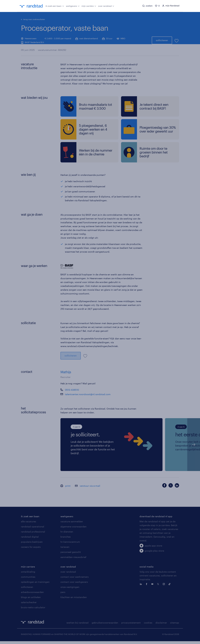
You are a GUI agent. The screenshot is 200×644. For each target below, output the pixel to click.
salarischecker (29, 605)
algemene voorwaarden (73, 529)
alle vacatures (29, 524)
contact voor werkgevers (74, 585)
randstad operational (33, 529)
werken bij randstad (77, 625)
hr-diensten (67, 534)
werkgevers (73, 6)
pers (63, 595)
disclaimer (161, 625)
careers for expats (31, 550)
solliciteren (162, 37)
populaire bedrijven (32, 545)
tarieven (65, 550)
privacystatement (131, 625)
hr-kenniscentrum (70, 545)
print (65, 489)
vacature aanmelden (72, 524)
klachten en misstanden (74, 600)
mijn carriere (28, 569)
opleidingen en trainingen (35, 585)
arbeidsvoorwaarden (32, 595)
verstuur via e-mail (88, 489)
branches (66, 539)
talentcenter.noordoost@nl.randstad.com (88, 397)
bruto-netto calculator (33, 610)
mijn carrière (89, 6)
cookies (148, 625)
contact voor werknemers (75, 580)
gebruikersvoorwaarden (105, 625)
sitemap (175, 625)
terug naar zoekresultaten (33, 19)
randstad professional (33, 534)
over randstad (106, 6)
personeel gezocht (71, 555)
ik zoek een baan (55, 6)
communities (28, 580)
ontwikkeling (28, 574)
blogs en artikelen (31, 600)
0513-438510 (72, 393)
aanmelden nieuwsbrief (73, 560)
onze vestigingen (70, 590)
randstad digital (30, 539)
